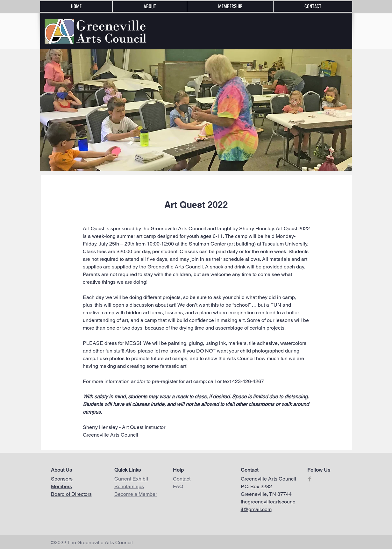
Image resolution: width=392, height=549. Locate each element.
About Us (61, 470)
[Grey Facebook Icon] (310, 479)
